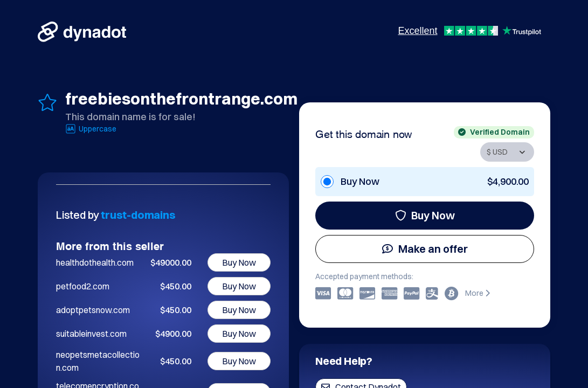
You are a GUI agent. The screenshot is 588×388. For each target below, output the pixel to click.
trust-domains (138, 215)
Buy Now (425, 215)
